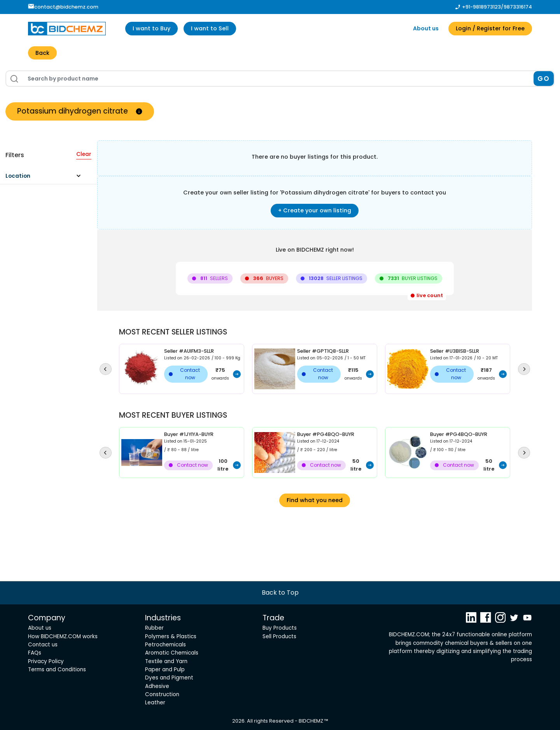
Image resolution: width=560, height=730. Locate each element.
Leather (155, 703)
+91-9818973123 (481, 7)
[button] (46, 172)
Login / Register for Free (490, 28)
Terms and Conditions (57, 670)
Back (42, 53)
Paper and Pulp (165, 670)
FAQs (35, 653)
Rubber (154, 628)
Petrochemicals (165, 645)
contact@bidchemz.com (63, 7)
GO (543, 79)
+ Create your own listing (315, 210)
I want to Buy (151, 28)
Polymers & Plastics (171, 636)
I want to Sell (210, 28)
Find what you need (315, 500)
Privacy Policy (46, 661)
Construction (162, 694)
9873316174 (518, 7)
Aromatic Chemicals (172, 653)
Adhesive (157, 686)
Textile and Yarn (166, 661)
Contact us (43, 645)
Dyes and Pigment (169, 678)
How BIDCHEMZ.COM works (63, 636)
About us (426, 28)
